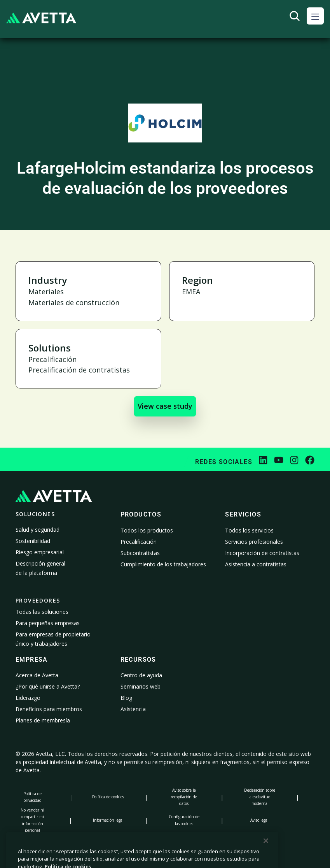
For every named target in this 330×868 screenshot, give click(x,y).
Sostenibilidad (33, 541)
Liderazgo (28, 698)
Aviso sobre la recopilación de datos (184, 797)
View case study (165, 406)
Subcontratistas (140, 553)
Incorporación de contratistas (262, 553)
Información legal (108, 820)
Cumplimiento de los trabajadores (163, 564)
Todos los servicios (249, 530)
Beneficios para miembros (49, 709)
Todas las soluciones (42, 612)
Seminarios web (141, 686)
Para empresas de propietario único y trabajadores (53, 639)
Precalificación (139, 542)
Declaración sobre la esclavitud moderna (260, 797)
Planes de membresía (43, 720)
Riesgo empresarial (40, 552)
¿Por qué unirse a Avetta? (48, 686)
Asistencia (133, 709)
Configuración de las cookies (184, 820)
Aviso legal (259, 820)
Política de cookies (108, 797)
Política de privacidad (32, 797)
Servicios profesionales (254, 542)
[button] (315, 16)
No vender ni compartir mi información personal (32, 820)
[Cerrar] (266, 857)
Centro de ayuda (141, 675)
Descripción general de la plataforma (40, 568)
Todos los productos (147, 530)
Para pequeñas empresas (48, 623)
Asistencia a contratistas (256, 564)
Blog (126, 698)
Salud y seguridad (38, 530)
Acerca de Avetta (37, 675)
